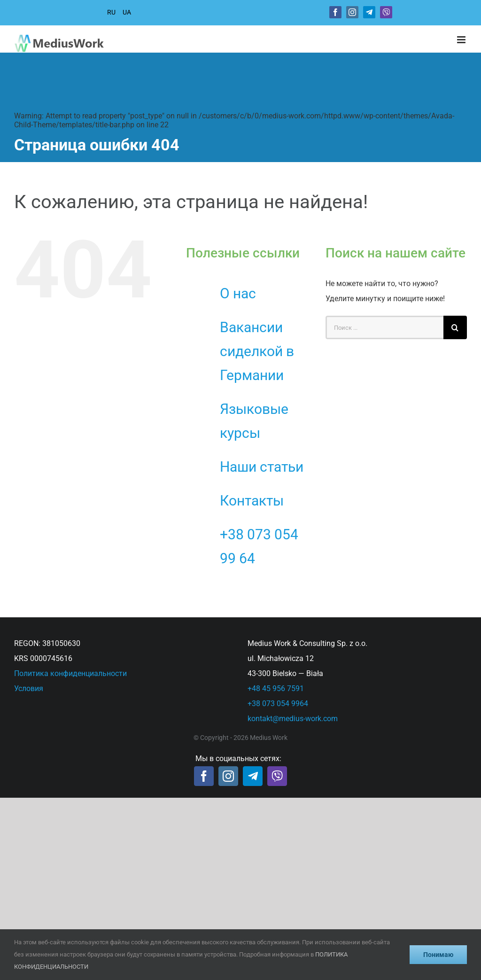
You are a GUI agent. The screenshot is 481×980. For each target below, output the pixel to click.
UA (127, 12)
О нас (238, 293)
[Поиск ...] (384, 327)
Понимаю (438, 955)
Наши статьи (262, 467)
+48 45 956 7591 (276, 688)
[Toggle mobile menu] (462, 40)
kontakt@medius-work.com (293, 719)
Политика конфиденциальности (70, 673)
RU (111, 12)
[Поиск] (455, 327)
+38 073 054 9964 (278, 704)
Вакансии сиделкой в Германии (257, 351)
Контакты (252, 501)
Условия (29, 688)
